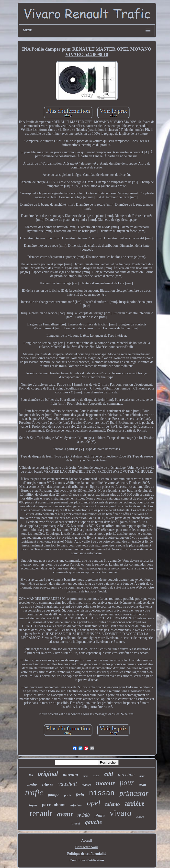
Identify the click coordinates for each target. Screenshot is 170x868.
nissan (102, 793)
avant (65, 814)
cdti (109, 774)
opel (94, 803)
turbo (85, 776)
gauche (94, 822)
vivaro (120, 813)
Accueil (87, 840)
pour (127, 783)
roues (96, 775)
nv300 (84, 815)
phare (100, 815)
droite (32, 785)
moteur (106, 783)
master (86, 785)
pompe (54, 795)
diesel (76, 823)
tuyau (33, 805)
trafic (34, 793)
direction (126, 774)
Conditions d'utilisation (87, 860)
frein (80, 795)
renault (41, 813)
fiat (31, 775)
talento (113, 804)
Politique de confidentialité (87, 854)
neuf (142, 776)
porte (67, 795)
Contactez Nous (87, 847)
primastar (134, 793)
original (48, 774)
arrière (135, 803)
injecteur (76, 805)
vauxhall (68, 784)
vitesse (47, 784)
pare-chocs (54, 805)
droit (142, 785)
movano (70, 774)
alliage (140, 817)
